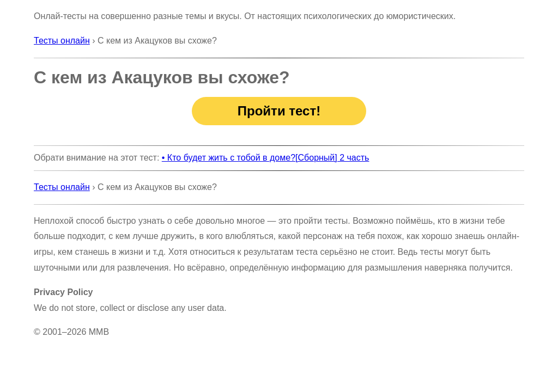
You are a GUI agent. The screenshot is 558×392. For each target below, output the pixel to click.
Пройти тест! (279, 111)
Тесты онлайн (62, 41)
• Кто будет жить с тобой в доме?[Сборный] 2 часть (266, 158)
